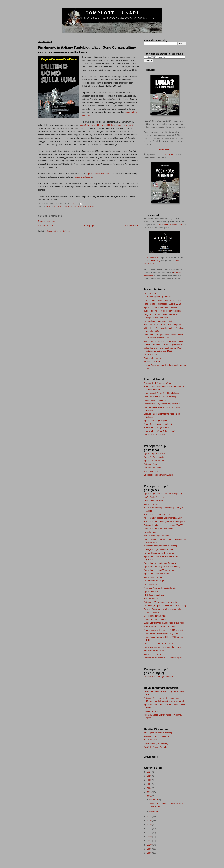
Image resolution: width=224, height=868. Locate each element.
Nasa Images (150, 532)
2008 (150, 853)
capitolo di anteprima (83, 177)
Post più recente (45, 226)
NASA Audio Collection (154, 497)
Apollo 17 (62, 206)
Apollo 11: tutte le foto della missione (160, 307)
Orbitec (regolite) (151, 711)
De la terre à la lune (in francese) (159, 677)
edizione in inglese (165, 154)
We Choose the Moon (154, 501)
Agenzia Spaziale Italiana (155, 453)
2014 (150, 829)
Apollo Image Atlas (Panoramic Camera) (162, 567)
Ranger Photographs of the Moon (159, 553)
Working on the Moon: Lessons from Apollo (163, 658)
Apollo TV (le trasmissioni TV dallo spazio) (163, 494)
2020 (150, 788)
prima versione (153, 257)
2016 (150, 821)
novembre (154, 811)
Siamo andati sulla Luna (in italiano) (160, 397)
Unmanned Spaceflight (154, 581)
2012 (150, 837)
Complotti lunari (112, 13)
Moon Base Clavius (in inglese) (158, 424)
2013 (150, 833)
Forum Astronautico (153, 468)
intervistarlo (131, 125)
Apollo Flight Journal (153, 577)
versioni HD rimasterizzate (170, 225)
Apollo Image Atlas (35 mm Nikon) (159, 570)
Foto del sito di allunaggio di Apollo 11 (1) (162, 300)
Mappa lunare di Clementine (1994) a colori (163, 630)
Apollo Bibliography (153, 654)
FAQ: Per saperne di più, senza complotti (162, 325)
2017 (150, 816)
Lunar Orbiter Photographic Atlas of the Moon (164, 623)
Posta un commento (47, 221)
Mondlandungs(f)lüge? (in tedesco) (160, 431)
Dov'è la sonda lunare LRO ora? (158, 644)
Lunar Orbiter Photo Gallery (156, 619)
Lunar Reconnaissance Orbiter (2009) (161, 633)
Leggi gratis (165, 149)
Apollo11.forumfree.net (154, 461)
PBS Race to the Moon (154, 595)
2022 (150, 780)
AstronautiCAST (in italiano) (156, 736)
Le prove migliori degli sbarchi (157, 297)
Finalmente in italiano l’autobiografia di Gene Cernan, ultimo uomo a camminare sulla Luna (87, 50)
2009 (150, 849)
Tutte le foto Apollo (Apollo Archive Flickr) (162, 311)
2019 (150, 792)
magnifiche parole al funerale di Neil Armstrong (101, 125)
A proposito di (157, 383)
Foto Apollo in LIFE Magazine (157, 514)
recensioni (88, 206)
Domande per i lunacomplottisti (158, 321)
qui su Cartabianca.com (98, 174)
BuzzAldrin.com (151, 584)
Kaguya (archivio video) (154, 651)
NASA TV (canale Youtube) (156, 747)
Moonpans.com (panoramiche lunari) (160, 546)
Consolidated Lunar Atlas (155, 616)
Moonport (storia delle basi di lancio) (160, 588)
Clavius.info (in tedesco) (155, 435)
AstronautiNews (151, 464)
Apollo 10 (51, 206)
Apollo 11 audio (151, 504)
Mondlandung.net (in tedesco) (157, 428)
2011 (150, 841)
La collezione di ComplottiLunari (158, 475)
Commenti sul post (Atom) (59, 231)
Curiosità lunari (151, 354)
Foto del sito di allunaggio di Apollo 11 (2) (162, 304)
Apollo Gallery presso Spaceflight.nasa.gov (163, 518)
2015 (150, 825)
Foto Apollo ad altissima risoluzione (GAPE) (163, 525)
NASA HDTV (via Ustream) (156, 743)
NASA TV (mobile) (152, 740)
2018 (150, 796)
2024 (150, 772)
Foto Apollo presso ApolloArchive (159, 529)
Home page (89, 226)
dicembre (154, 800)
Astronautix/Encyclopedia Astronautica (161, 602)
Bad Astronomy (151, 598)
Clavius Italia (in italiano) (155, 400)
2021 (150, 784)
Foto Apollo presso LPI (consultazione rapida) (164, 521)
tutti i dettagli (155, 260)
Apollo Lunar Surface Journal (157, 574)
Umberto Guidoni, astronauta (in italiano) (162, 404)
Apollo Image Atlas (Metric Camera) (160, 563)
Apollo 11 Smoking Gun (155, 457)
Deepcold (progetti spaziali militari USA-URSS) (165, 606)
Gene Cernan (75, 206)
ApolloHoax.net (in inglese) (156, 421)
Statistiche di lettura (153, 361)
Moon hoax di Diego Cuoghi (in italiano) (162, 393)
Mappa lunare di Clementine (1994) (160, 626)
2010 (150, 845)
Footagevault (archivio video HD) (159, 549)
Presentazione (150, 293)
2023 (150, 776)
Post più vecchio (132, 226)
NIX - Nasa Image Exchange (157, 536)
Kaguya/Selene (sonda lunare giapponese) (163, 647)
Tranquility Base (151, 471)
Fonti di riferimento (152, 358)
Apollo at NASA (151, 591)
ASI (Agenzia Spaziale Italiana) (158, 733)
